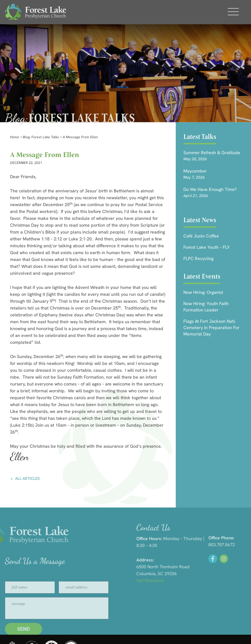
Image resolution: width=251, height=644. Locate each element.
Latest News (200, 220)
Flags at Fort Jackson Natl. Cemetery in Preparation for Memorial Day (211, 328)
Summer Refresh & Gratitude (212, 153)
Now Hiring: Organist (203, 292)
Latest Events (202, 276)
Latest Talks (200, 137)
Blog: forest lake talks (41, 137)
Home (15, 137)
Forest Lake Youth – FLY (207, 247)
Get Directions (199, 580)
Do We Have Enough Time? (210, 189)
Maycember (195, 171)
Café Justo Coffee (201, 236)
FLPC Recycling (198, 258)
